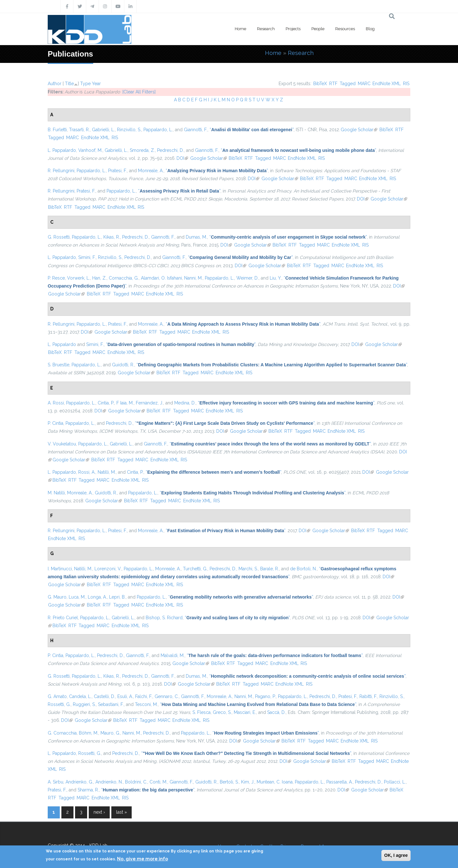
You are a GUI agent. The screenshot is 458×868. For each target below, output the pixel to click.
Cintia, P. (106, 403)
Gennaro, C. (167, 696)
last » (121, 812)
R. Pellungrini (61, 171)
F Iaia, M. (125, 403)
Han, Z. (99, 278)
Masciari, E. (245, 712)
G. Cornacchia (62, 733)
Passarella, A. (340, 782)
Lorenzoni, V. (108, 569)
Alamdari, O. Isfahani (161, 278)
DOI (182, 158)
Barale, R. (270, 569)
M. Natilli (56, 493)
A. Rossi (56, 403)
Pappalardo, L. (158, 130)
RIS (406, 84)
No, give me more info (142, 859)
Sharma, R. (88, 790)
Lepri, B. (117, 597)
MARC (364, 84)
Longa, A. (97, 597)
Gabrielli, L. (103, 130)
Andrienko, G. (79, 782)
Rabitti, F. (368, 696)
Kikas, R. (112, 237)
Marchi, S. (248, 569)
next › (99, 812)
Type (85, 84)
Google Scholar (359, 130)
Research (266, 29)
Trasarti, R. (79, 130)
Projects (293, 29)
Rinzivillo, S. (129, 130)
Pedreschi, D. (170, 150)
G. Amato (57, 696)
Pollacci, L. (395, 782)
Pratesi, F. (118, 171)
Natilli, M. (107, 472)
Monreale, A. (151, 171)
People (318, 29)
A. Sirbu (56, 782)
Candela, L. (80, 696)
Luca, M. (77, 597)
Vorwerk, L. (79, 278)
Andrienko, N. (109, 782)
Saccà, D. (276, 712)
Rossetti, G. (59, 704)
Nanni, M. (193, 278)
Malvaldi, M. (173, 655)
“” (252, 130)
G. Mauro (57, 597)
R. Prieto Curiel (63, 618)
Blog (370, 29)
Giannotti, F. (196, 130)
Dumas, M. (196, 237)
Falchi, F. (144, 696)
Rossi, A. (87, 472)
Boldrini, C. (136, 782)
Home (240, 29)
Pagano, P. (265, 696)
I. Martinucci (60, 569)
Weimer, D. (247, 278)
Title (69, 84)
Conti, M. (158, 782)
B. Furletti (57, 130)
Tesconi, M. (146, 704)
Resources (345, 29)
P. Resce (56, 278)
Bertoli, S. (229, 782)
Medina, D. (185, 403)
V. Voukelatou (62, 444)
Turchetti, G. (195, 569)
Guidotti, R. (123, 365)
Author (55, 84)
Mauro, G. (110, 733)
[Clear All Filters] (139, 92)
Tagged (348, 84)
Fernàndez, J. (149, 403)
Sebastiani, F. (111, 704)
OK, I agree (396, 855)
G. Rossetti (59, 237)
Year (96, 84)
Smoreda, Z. (142, 150)
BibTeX (320, 84)
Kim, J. (248, 782)
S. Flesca (201, 712)
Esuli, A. (125, 696)
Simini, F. (87, 257)
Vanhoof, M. (90, 150)
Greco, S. (222, 712)
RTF (333, 84)
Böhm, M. (89, 733)
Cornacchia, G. (124, 278)
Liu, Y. (276, 278)
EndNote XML (387, 84)
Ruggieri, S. (84, 704)
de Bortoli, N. (303, 569)
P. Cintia (56, 423)
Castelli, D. (104, 696)
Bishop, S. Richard (164, 618)
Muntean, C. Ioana (275, 782)
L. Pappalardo (62, 150)
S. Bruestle (59, 365)
